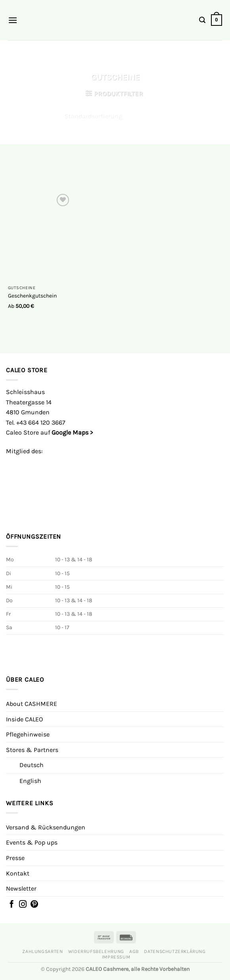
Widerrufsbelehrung (96, 951)
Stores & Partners (32, 750)
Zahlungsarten (42, 951)
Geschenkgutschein (32, 296)
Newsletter (21, 888)
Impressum (116, 957)
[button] (13, 20)
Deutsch (32, 765)
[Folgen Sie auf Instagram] (23, 905)
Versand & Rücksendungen (46, 827)
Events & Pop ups (32, 842)
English (30, 781)
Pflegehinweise (28, 734)
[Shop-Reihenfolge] (115, 116)
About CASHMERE (32, 704)
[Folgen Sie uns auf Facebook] (12, 905)
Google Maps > (72, 432)
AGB (134, 951)
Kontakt (18, 873)
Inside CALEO (24, 719)
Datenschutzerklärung (175, 951)
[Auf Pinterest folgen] (34, 905)
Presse (15, 858)
